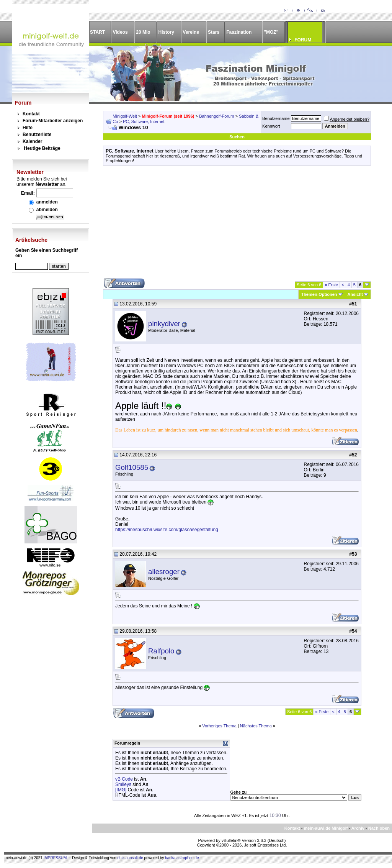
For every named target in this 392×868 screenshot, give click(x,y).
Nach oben (379, 828)
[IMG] (121, 790)
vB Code (124, 779)
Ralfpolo (161, 651)
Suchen (237, 137)
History (166, 32)
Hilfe (28, 128)
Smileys (123, 784)
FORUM (303, 40)
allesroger (164, 572)
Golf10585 (132, 467)
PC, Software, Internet (144, 121)
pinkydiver (164, 324)
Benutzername (276, 118)
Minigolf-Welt (125, 116)
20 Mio (143, 32)
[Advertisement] (237, 225)
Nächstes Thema (256, 726)
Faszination (239, 32)
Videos (120, 32)
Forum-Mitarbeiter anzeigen (53, 121)
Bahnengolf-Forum (216, 116)
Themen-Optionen (319, 294)
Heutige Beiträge (42, 148)
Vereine (191, 32)
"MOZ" (271, 32)
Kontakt (31, 114)
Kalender (32, 141)
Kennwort (271, 126)
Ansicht (355, 294)
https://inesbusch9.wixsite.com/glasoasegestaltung (167, 530)
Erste (331, 285)
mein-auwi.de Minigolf (326, 828)
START (97, 32)
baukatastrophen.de (182, 858)
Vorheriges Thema (219, 726)
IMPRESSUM (55, 858)
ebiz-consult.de (130, 858)
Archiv (358, 828)
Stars (214, 32)
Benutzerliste (37, 135)
